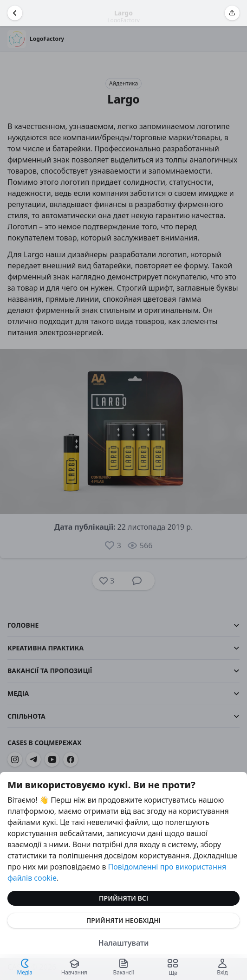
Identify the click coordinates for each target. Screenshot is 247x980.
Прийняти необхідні (123, 920)
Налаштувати (124, 943)
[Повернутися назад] (15, 13)
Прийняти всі (123, 898)
